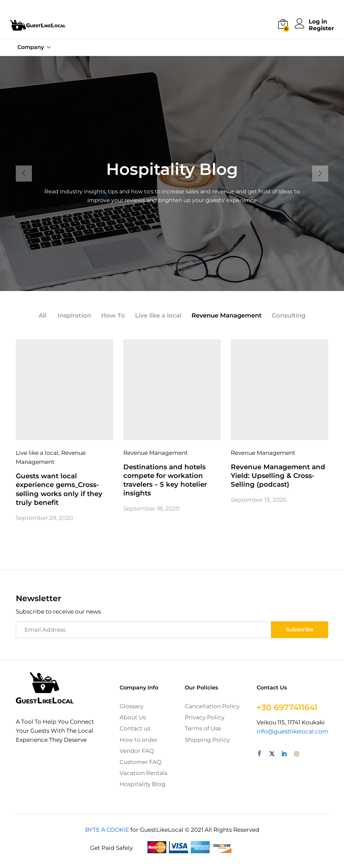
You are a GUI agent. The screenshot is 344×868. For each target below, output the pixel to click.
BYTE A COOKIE (107, 829)
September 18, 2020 (151, 509)
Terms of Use (203, 728)
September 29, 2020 (44, 518)
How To (113, 316)
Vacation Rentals (143, 773)
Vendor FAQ (137, 751)
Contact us (135, 728)
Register (321, 28)
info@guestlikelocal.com (292, 731)
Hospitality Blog (143, 784)
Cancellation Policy (212, 706)
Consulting (289, 316)
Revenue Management (227, 316)
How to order (139, 739)
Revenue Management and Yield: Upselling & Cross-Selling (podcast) (278, 476)
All (42, 316)
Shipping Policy (207, 739)
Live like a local (158, 316)
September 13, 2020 (259, 500)
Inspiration (74, 316)
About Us (133, 717)
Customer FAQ (140, 762)
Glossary (132, 706)
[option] (172, 174)
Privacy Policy (205, 717)
